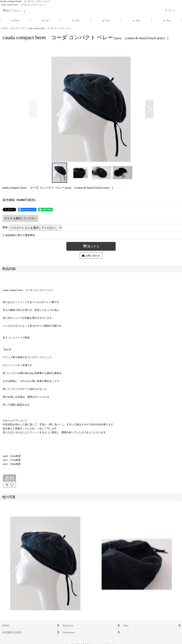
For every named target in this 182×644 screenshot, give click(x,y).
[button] (33, 109)
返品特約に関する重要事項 (19, 235)
